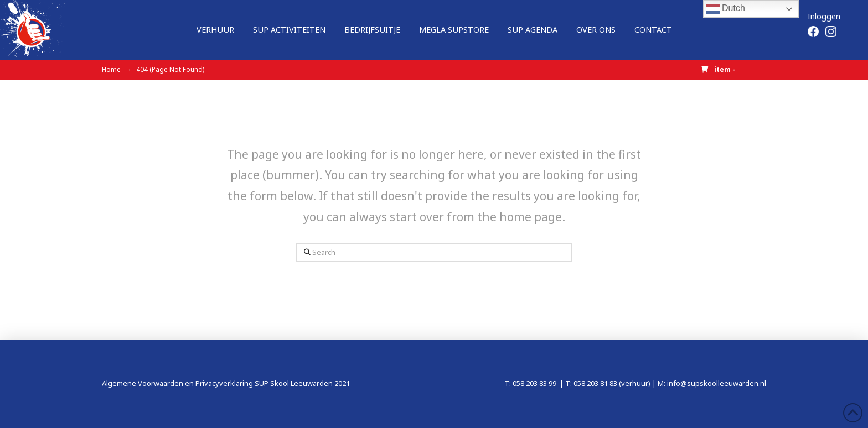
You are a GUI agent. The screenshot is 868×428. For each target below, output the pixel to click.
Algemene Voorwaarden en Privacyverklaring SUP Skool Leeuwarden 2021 (226, 383)
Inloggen (824, 16)
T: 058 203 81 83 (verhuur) (608, 383)
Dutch (726, 9)
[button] (718, 70)
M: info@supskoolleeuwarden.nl (712, 383)
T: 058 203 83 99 (531, 383)
